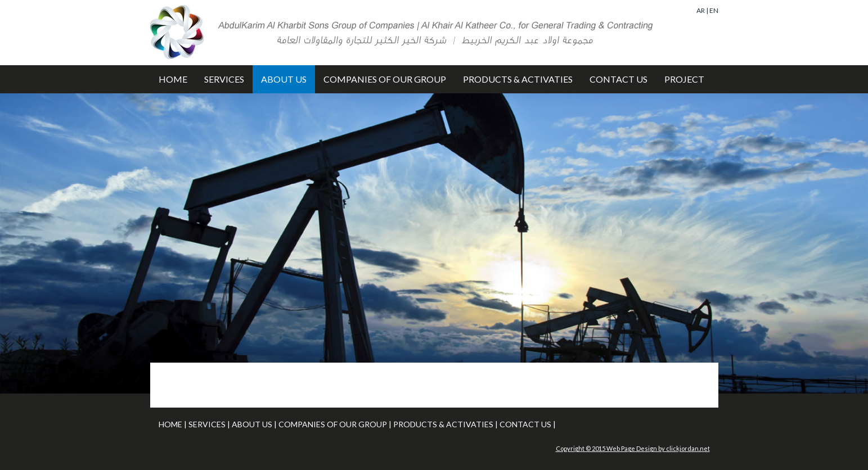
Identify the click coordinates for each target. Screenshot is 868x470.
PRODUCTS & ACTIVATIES (518, 79)
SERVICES (224, 79)
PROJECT (684, 79)
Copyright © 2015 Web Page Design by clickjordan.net (633, 448)
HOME (173, 79)
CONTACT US (619, 79)
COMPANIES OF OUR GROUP (385, 79)
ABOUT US (284, 79)
